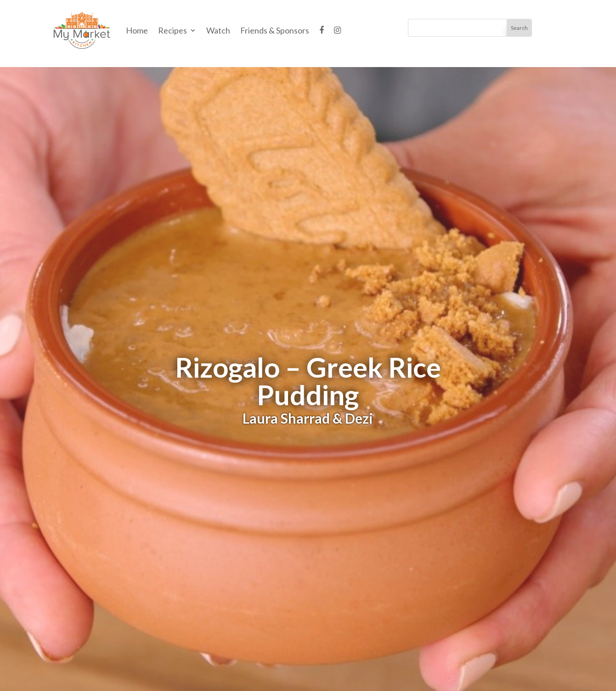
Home (137, 30)
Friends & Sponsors (275, 30)
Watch (218, 30)
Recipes (172, 30)
